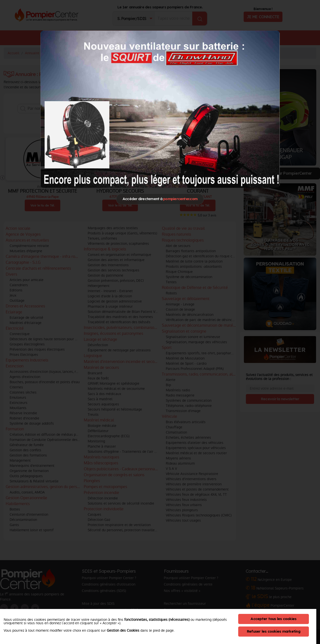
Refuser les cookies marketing (274, 631)
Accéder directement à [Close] (160, 199)
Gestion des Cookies (123, 630)
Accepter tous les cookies (273, 619)
